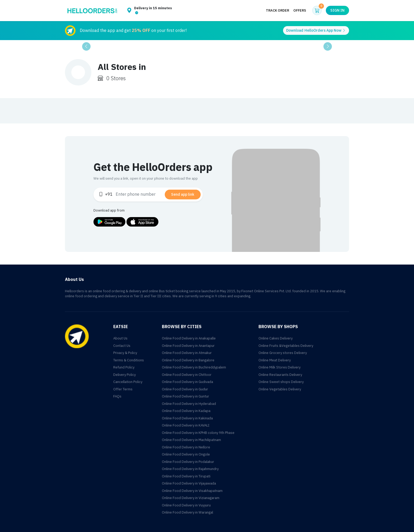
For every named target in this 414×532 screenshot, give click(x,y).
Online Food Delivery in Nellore (186, 447)
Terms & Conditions (129, 360)
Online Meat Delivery (275, 360)
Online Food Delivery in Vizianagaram (191, 498)
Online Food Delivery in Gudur (185, 389)
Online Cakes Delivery (276, 338)
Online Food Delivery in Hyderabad (189, 404)
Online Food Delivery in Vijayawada (189, 483)
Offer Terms (123, 389)
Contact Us (122, 346)
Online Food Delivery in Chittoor (187, 375)
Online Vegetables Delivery (280, 389)
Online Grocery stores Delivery (283, 353)
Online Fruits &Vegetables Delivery (286, 346)
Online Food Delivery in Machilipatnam (191, 440)
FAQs (117, 396)
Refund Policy (124, 367)
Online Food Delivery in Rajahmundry (190, 469)
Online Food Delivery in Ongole (186, 454)
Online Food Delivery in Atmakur (187, 353)
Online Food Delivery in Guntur (185, 396)
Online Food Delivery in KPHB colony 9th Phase (198, 433)
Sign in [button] (337, 10)
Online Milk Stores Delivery (279, 367)
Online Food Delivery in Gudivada (187, 382)
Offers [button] (300, 10)
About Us (120, 338)
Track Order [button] (277, 10)
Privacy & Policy (125, 353)
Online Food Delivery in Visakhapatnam (192, 491)
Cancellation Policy (128, 382)
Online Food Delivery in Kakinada (187, 418)
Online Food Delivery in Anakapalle (189, 338)
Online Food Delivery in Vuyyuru (186, 505)
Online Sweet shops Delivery (281, 382)
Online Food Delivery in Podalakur (188, 462)
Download (316, 30)
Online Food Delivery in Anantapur (188, 346)
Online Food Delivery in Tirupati (186, 476)
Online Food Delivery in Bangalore (188, 360)
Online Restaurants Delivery (280, 375)
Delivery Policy (124, 375)
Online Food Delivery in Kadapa (186, 411)
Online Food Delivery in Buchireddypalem (194, 367)
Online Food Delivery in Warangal (187, 512)
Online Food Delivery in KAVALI (186, 425)
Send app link (183, 195)
